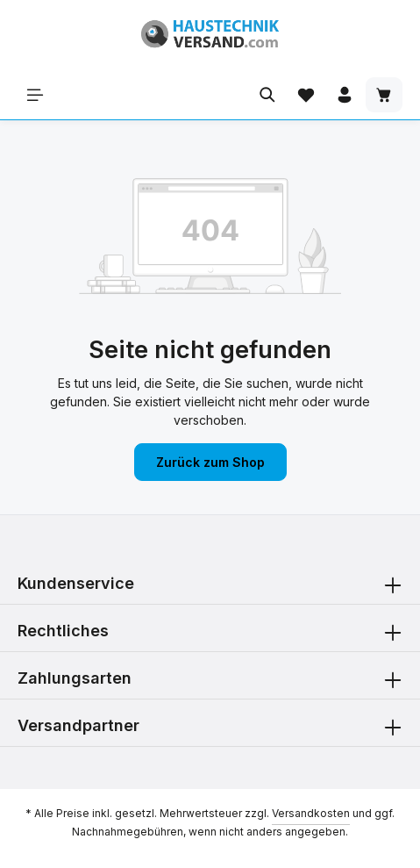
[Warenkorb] (384, 95)
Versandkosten (311, 813)
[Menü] (35, 95)
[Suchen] (267, 95)
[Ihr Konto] (345, 95)
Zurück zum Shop (210, 462)
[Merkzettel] (306, 95)
